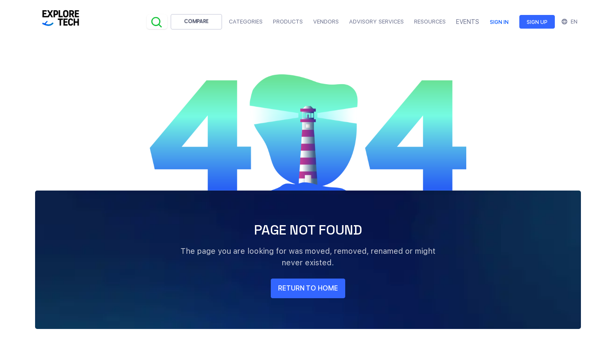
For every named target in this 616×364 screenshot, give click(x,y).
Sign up (537, 22)
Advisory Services (376, 22)
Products (288, 22)
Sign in (499, 22)
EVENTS (468, 22)
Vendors (326, 22)
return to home (308, 288)
